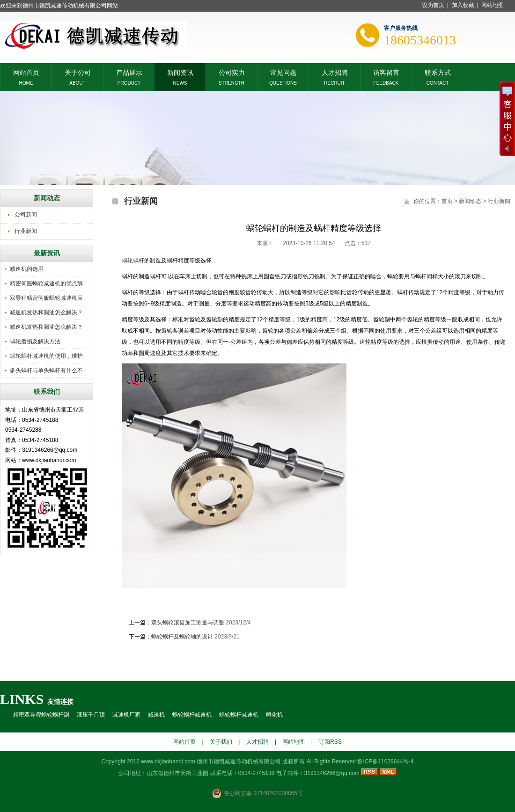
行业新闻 (26, 231)
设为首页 (433, 5)
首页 (447, 201)
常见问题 (283, 72)
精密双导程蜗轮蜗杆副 (41, 715)
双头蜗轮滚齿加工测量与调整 (188, 623)
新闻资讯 (180, 72)
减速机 (156, 715)
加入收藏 (463, 5)
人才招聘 (335, 72)
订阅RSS (330, 742)
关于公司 (78, 72)
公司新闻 (26, 215)
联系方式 (438, 72)
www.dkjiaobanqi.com (168, 761)
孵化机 (274, 715)
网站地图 (493, 5)
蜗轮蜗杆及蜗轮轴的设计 (182, 637)
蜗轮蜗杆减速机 (192, 715)
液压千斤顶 (91, 715)
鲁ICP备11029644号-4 (385, 761)
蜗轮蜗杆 (133, 261)
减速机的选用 (27, 269)
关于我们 (221, 742)
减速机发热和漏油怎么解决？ (46, 312)
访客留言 (386, 72)
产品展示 (129, 72)
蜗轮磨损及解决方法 (35, 341)
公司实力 (232, 72)
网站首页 (26, 72)
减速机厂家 (126, 715)
